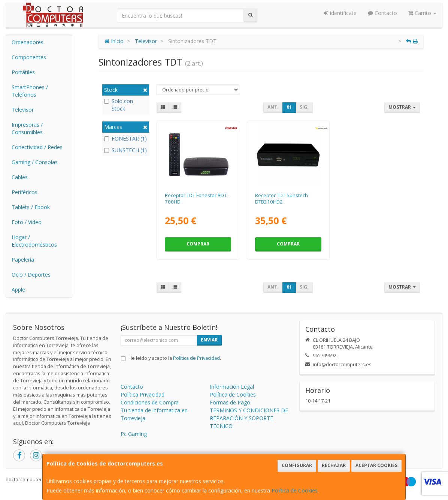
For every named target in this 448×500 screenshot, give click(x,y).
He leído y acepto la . (175, 358)
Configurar (297, 465)
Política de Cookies (295, 490)
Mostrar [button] (402, 107)
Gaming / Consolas (35, 162)
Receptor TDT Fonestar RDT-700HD (196, 198)
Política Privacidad (143, 394)
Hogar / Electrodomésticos (34, 241)
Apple (18, 290)
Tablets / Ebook (31, 207)
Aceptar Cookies (376, 465)
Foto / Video (27, 222)
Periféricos (25, 192)
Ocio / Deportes (31, 275)
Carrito (422, 13)
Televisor (23, 110)
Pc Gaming (134, 434)
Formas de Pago (230, 402)
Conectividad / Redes (37, 147)
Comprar (198, 244)
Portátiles (23, 72)
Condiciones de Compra (150, 402)
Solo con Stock (119, 105)
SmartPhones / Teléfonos (30, 91)
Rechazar (334, 465)
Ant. (273, 107)
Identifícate (340, 13)
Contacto (382, 13)
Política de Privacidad (196, 358)
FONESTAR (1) (125, 138)
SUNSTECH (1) (125, 150)
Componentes (29, 57)
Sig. (304, 107)
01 (289, 107)
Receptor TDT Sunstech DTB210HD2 (281, 198)
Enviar (209, 340)
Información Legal (232, 387)
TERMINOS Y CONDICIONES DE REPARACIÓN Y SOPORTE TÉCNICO (249, 418)
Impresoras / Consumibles (27, 128)
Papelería (23, 260)
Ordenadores (28, 42)
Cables (20, 177)
